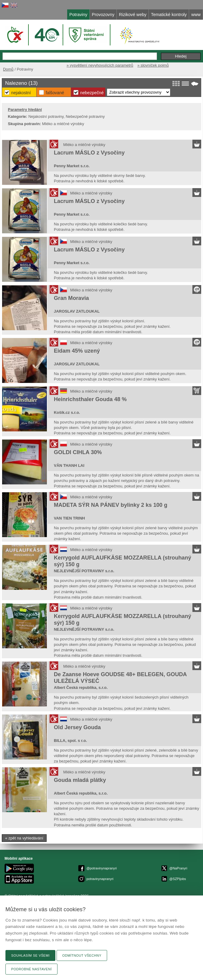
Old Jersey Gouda (77, 727)
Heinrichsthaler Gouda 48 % (90, 399)
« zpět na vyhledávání (24, 838)
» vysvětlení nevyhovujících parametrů (100, 65)
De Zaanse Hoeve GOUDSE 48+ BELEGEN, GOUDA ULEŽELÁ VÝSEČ (120, 678)
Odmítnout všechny (82, 955)
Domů (8, 69)
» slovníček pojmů (153, 65)
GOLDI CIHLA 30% (78, 452)
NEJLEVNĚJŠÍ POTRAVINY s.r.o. (84, 571)
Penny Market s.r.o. (72, 166)
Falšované (55, 93)
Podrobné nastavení (31, 969)
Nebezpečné (92, 93)
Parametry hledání (25, 110)
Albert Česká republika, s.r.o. (81, 688)
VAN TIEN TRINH (69, 518)
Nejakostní (21, 93)
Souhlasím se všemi (30, 955)
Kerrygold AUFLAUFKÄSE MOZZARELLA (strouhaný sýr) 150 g (123, 561)
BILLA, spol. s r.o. (70, 741)
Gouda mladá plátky (80, 780)
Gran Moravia (71, 298)
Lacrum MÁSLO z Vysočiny (89, 153)
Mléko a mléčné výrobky (84, 145)
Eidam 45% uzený (77, 351)
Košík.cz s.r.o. (67, 412)
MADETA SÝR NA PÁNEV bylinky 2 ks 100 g (111, 505)
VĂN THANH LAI (69, 465)
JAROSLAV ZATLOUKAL (77, 311)
